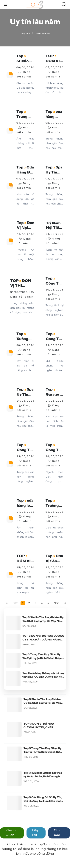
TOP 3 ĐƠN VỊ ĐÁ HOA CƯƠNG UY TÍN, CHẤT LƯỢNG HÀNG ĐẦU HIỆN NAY (43, 640)
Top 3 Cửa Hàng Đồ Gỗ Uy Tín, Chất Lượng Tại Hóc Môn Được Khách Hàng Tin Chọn (43, 801)
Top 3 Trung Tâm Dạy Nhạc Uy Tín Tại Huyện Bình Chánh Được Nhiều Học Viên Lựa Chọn (42, 658)
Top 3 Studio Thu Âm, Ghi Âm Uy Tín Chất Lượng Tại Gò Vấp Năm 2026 (43, 621)
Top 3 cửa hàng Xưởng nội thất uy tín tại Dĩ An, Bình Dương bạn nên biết (43, 677)
